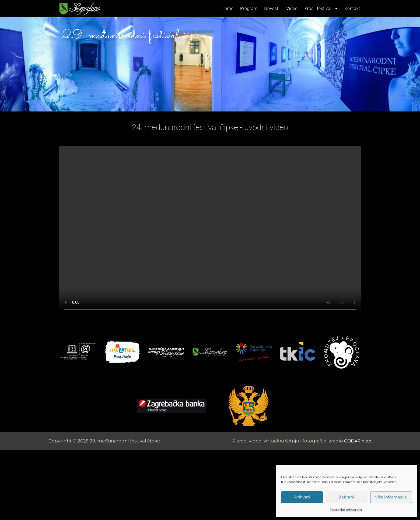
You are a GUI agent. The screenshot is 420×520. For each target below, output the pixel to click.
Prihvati (302, 497)
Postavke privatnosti (346, 510)
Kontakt (353, 8)
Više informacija (391, 497)
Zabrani (346, 497)
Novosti (277, 8)
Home (235, 8)
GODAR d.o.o (357, 441)
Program (255, 8)
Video (295, 8)
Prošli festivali (323, 8)
